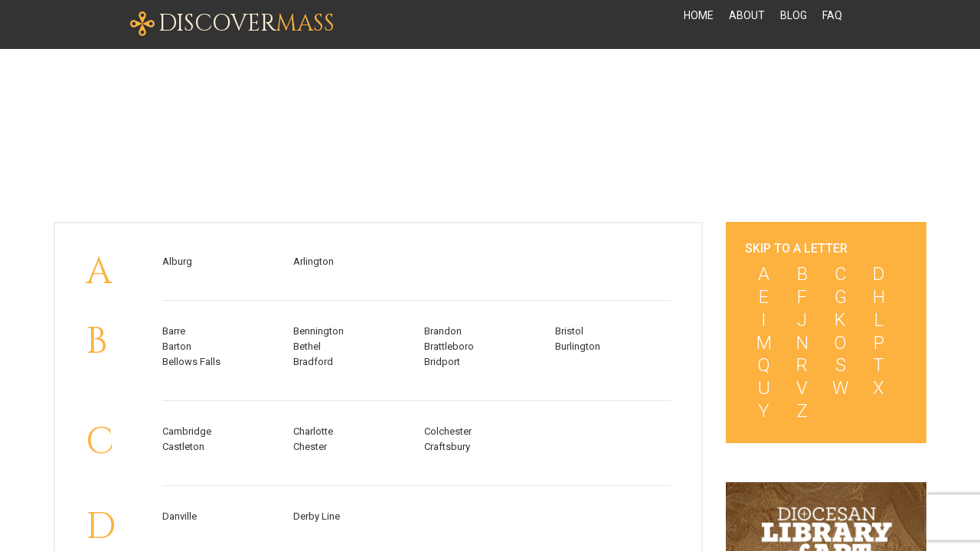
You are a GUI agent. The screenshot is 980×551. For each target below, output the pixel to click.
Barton (177, 346)
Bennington (318, 331)
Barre (174, 331)
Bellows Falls (191, 362)
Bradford (313, 362)
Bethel (307, 346)
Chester (310, 447)
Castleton (183, 447)
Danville (180, 516)
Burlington (578, 346)
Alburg (177, 261)
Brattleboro (449, 346)
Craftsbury (447, 447)
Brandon (443, 331)
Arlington (314, 261)
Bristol (569, 331)
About (747, 24)
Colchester (448, 431)
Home (699, 24)
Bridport (442, 362)
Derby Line (317, 516)
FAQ (832, 24)
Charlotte (313, 431)
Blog (794, 24)
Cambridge (187, 431)
